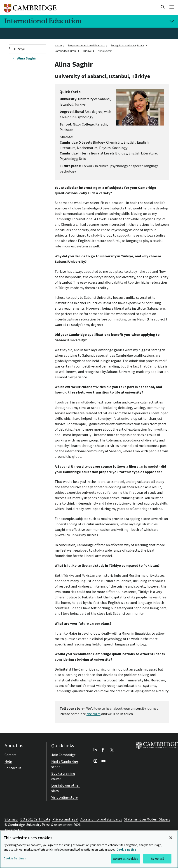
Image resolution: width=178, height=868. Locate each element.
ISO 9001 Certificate (35, 819)
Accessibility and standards (101, 819)
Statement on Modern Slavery (147, 819)
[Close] (171, 838)
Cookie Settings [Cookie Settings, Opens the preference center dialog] (15, 858)
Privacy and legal (65, 819)
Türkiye (19, 49)
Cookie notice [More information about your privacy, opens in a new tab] (126, 850)
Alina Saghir (27, 58)
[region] (89, 849)
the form (94, 714)
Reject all (157, 859)
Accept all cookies (125, 859)
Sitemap (11, 819)
